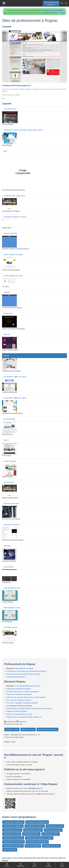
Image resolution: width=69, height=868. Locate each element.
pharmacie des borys (11, 525)
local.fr (6, 440)
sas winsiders (9, 567)
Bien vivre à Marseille (33, 846)
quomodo (7, 546)
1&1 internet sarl (10, 109)
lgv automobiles (9, 419)
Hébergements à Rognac (24, 668)
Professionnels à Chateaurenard (37, 822)
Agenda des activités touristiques (19, 689)
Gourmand (48, 865)
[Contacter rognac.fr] (66, 3)
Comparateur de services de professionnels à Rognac (26, 671)
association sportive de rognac (15, 217)
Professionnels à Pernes (31, 834)
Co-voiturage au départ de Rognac (19, 706)
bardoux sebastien (11, 233)
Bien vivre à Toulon (10, 850)
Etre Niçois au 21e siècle (51, 846)
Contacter (22, 722)
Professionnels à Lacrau (55, 826)
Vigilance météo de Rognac (17, 711)
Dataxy (24, 735)
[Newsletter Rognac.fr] (62, 3)
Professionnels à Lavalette (33, 830)
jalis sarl (7, 334)
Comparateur (21, 865)
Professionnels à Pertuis (51, 834)
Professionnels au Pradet (12, 834)
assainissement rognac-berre (14, 196)
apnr (5, 151)
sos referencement (11, 627)
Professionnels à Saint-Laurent (14, 842)
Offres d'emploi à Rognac (16, 677)
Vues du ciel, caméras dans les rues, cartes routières (26, 697)
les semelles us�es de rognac (15, 377)
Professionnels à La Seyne (12, 830)
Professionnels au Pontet (53, 830)
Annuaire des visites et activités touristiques (23, 692)
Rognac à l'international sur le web (19, 714)
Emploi (34, 865)
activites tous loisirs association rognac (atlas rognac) (23, 130)
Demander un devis (12, 729)
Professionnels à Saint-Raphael (37, 842)
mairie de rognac (10, 461)
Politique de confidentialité (53, 10)
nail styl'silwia (9, 482)
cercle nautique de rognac (13, 255)
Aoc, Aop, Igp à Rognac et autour (19, 700)
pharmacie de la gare (12, 503)
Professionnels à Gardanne (35, 826)
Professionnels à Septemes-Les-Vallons (39, 838)
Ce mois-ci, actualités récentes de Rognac (22, 703)
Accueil (7, 865)
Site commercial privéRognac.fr (51, 3)
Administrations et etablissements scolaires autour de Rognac (29, 709)
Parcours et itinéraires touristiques (19, 694)
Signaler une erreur (28, 729)
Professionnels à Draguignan (13, 826)
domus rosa (8, 313)
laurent (6, 356)
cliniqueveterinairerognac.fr (16, 85)
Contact (62, 865)
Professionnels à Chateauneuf (13, 822)
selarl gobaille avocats (12, 588)
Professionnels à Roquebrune (13, 838)
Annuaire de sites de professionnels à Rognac (24, 674)
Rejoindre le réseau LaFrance (47, 729)
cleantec (7, 292)
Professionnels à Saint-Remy (13, 846)
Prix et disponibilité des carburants (28, 686)
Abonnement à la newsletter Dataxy (24, 717)
